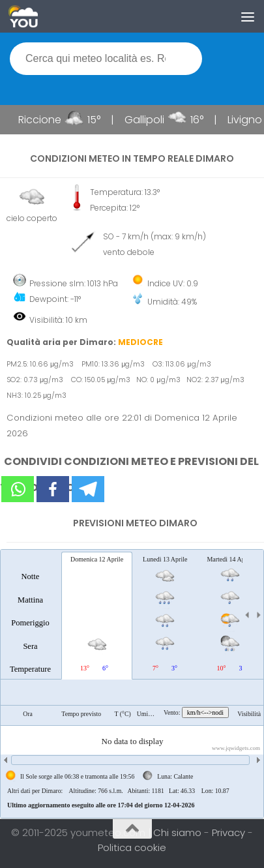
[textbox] (106, 59)
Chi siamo (179, 832)
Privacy (230, 832)
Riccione (44, 120)
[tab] (30, 615)
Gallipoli (148, 120)
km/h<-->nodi (205, 712)
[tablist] (132, 684)
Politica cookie (132, 847)
